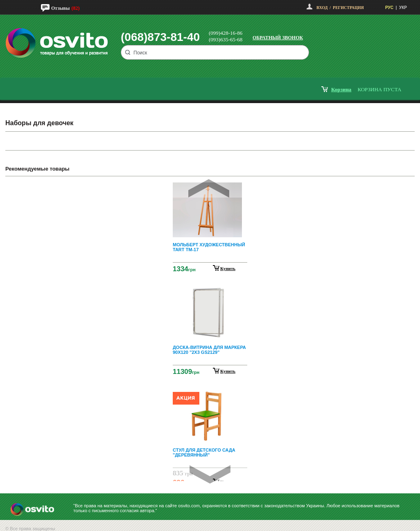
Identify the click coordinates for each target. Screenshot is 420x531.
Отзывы (60, 8)
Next (210, 474)
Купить (228, 268)
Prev (209, 188)
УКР (403, 8)
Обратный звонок (278, 38)
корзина (341, 89)
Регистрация (348, 8)
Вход (322, 8)
